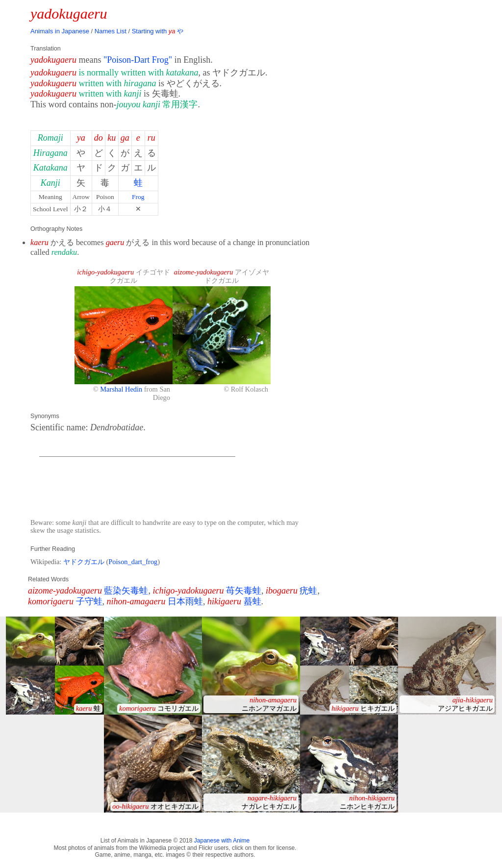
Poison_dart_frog (133, 562)
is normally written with (138, 73)
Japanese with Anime (222, 841)
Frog (138, 197)
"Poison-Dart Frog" (138, 60)
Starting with (158, 31)
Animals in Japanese (60, 31)
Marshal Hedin (121, 389)
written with (117, 83)
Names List (111, 31)
